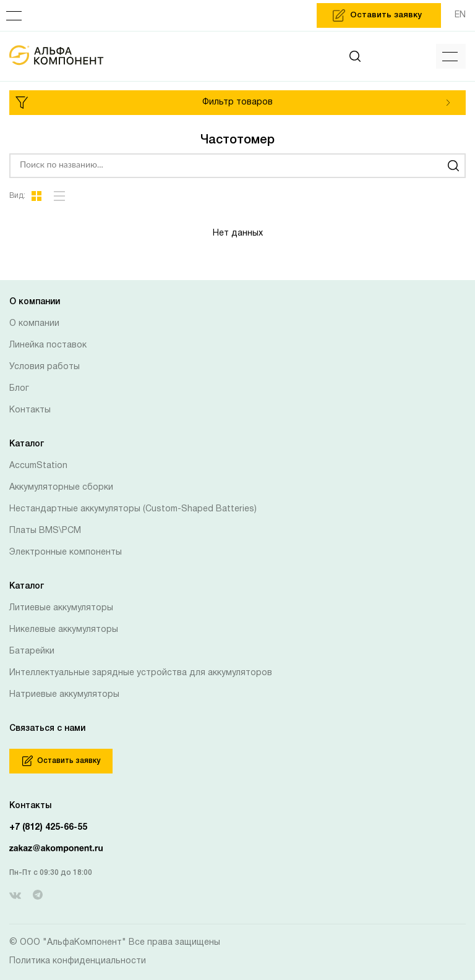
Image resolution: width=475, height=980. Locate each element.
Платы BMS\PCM (45, 531)
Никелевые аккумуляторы (64, 630)
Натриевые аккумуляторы (64, 695)
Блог (19, 389)
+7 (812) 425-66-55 (48, 828)
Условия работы (45, 367)
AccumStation (38, 466)
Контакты (30, 410)
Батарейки (32, 651)
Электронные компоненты (66, 552)
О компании (34, 324)
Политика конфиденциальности (78, 961)
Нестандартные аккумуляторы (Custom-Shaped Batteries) (133, 509)
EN (460, 15)
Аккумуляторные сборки (61, 488)
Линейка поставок (48, 345)
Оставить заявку (61, 761)
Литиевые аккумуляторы (61, 608)
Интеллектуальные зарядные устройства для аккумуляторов (141, 673)
